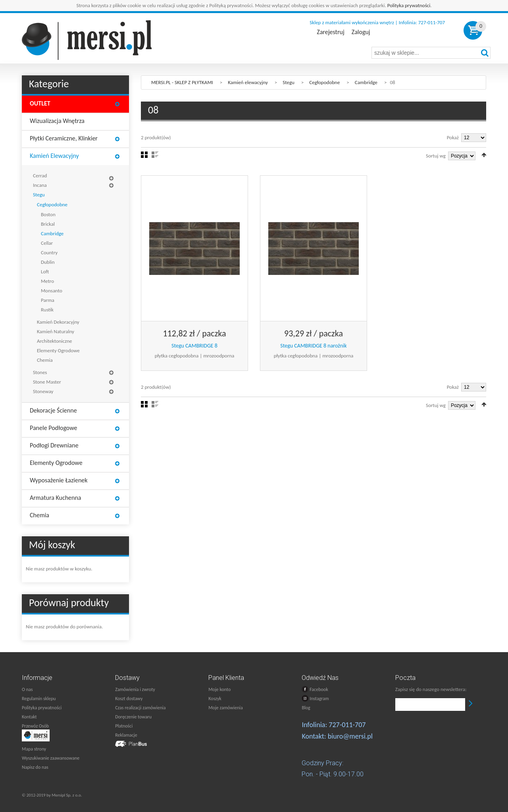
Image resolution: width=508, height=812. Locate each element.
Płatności (124, 726)
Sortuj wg (436, 156)
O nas (27, 689)
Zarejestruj (330, 32)
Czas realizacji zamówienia (140, 708)
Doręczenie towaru (133, 717)
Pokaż (453, 137)
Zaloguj (361, 32)
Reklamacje (126, 735)
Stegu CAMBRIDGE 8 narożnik (313, 346)
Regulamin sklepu (39, 699)
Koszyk (215, 699)
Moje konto (219, 689)
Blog (306, 708)
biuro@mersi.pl (350, 736)
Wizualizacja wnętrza (57, 121)
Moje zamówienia (225, 708)
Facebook (315, 689)
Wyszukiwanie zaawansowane (51, 758)
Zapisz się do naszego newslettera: (431, 689)
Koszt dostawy (129, 699)
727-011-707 (347, 725)
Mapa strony (34, 749)
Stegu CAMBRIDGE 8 (194, 346)
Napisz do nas (35, 767)
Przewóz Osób (35, 726)
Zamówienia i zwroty (135, 689)
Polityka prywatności (409, 5)
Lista (155, 155)
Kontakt (29, 717)
